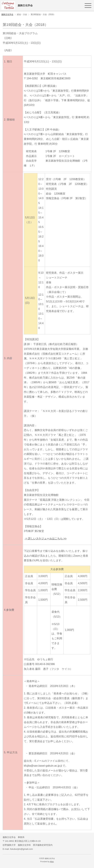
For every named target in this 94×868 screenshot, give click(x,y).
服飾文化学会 (7, 14)
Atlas (52, 862)
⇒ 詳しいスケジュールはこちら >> (46, 538)
